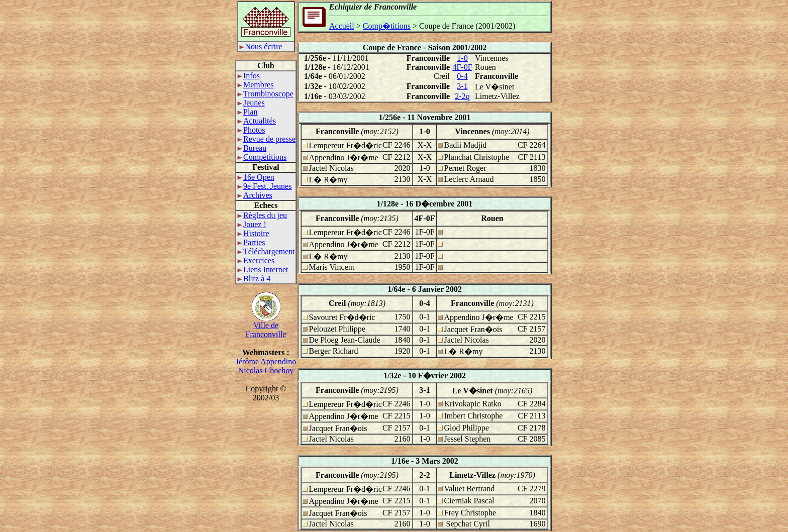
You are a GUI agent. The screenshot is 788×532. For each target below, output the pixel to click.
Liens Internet (263, 270)
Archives (255, 195)
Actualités (257, 121)
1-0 (462, 58)
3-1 (462, 86)
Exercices (256, 260)
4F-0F (462, 67)
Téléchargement (266, 251)
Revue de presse (266, 139)
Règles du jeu (262, 215)
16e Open (256, 177)
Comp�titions (387, 26)
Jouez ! (252, 224)
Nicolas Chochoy (266, 370)
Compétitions (262, 157)
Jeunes (251, 103)
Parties (251, 242)
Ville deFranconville (266, 326)
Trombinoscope (265, 94)
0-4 (462, 76)
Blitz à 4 (254, 279)
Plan (247, 112)
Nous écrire (261, 46)
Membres (255, 85)
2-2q (462, 96)
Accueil (342, 26)
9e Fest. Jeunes (264, 186)
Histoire (253, 233)
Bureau (252, 148)
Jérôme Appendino (266, 361)
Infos (249, 76)
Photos (251, 130)
